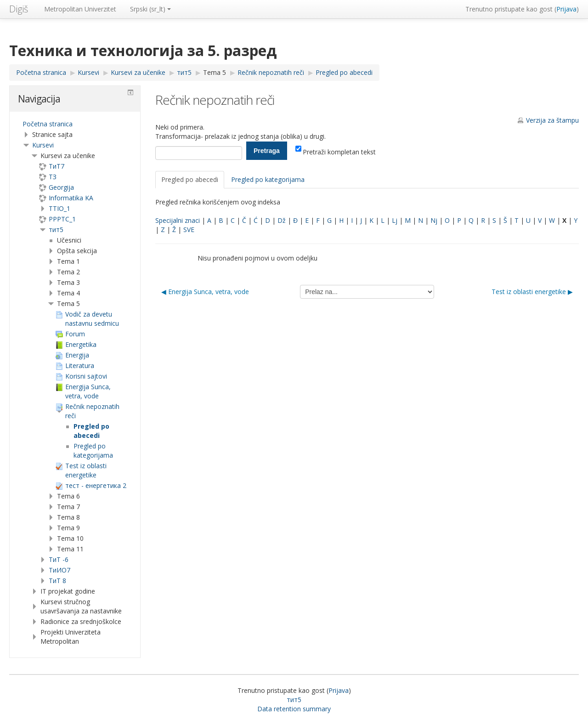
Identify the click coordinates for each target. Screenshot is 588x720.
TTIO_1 (59, 208)
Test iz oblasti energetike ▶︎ (532, 292)
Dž (282, 220)
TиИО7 (59, 570)
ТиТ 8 (57, 581)
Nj (434, 220)
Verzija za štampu (552, 120)
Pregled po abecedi (190, 179)
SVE (189, 230)
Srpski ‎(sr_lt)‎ (150, 9)
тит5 (56, 230)
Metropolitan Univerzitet (80, 9)
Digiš (19, 9)
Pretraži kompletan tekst (336, 152)
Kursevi (43, 145)
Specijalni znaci (178, 220)
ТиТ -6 (59, 559)
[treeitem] (75, 124)
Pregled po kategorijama (268, 179)
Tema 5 (215, 72)
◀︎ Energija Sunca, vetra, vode (205, 292)
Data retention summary (294, 709)
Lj (395, 220)
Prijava (566, 9)
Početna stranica (48, 124)
